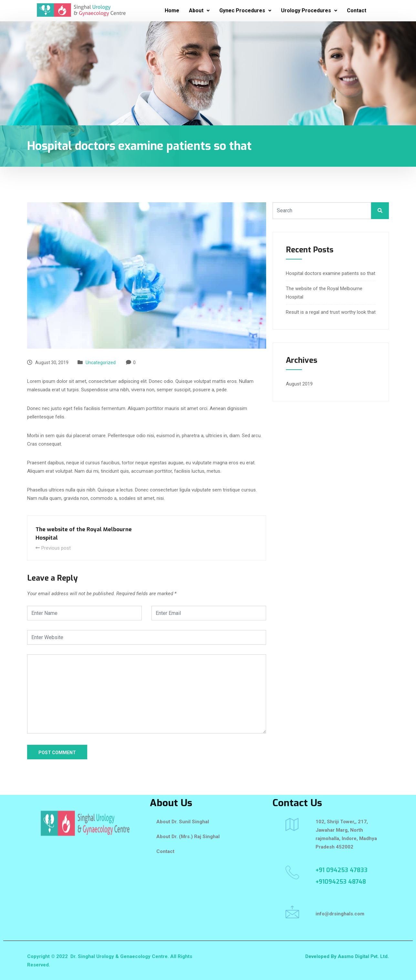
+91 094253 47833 (342, 870)
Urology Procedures (309, 11)
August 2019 (299, 384)
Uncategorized (101, 363)
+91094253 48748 (341, 882)
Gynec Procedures (245, 11)
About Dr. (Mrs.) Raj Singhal (188, 837)
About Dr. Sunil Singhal (183, 822)
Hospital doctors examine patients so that (331, 273)
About (199, 11)
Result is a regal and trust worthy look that (331, 312)
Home (172, 11)
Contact (357, 11)
